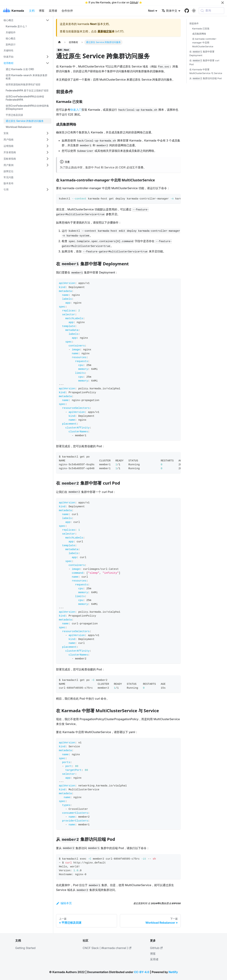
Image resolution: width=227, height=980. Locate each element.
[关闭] (223, 3)
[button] (26, 20)
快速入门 (76, 110)
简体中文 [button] (169, 11)
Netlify (173, 972)
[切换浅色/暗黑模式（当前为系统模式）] (194, 11)
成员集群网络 (199, 34)
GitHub (134, 2)
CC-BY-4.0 (142, 972)
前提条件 (194, 23)
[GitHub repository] (187, 11)
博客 (42, 11)
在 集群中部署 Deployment (202, 53)
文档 (32, 11)
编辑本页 (64, 903)
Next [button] (151, 11)
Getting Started (25, 948)
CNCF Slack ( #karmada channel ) (107, 948)
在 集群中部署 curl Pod (204, 62)
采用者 (53, 11)
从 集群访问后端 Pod (206, 79)
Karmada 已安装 (201, 29)
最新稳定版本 (106, 31)
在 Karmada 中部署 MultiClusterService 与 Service (206, 71)
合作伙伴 (67, 11)
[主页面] (59, 42)
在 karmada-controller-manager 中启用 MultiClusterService (204, 43)
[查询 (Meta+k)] (211, 11)
